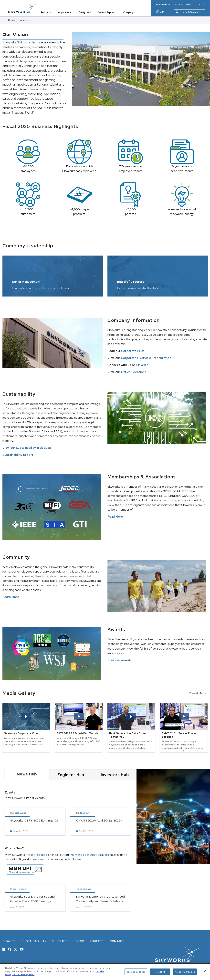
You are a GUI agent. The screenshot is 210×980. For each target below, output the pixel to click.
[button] (26, 716)
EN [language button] (160, 12)
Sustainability (183, 5)
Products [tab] (46, 12)
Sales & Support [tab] (107, 12)
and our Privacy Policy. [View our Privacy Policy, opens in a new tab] (24, 975)
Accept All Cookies (185, 972)
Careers (200, 5)
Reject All (160, 972)
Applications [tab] (65, 12)
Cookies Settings (136, 972)
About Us (25, 20)
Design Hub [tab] (85, 12)
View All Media (198, 693)
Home (12, 20)
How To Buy (163, 5)
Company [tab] (128, 12)
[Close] (205, 971)
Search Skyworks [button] (188, 12)
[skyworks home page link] (23, 8)
